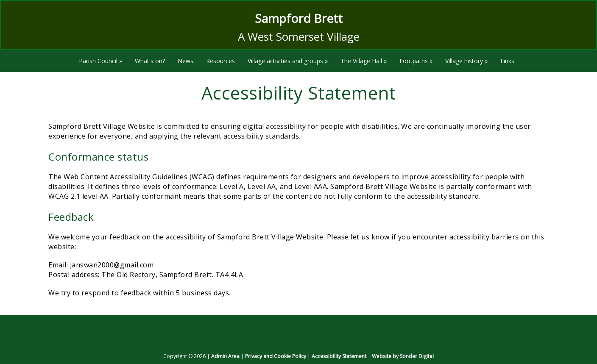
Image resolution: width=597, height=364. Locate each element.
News (186, 61)
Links (507, 61)
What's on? (150, 61)
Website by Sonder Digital (403, 356)
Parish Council (100, 61)
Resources (220, 61)
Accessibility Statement (339, 356)
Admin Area (225, 356)
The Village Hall (364, 61)
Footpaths (416, 61)
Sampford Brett (299, 18)
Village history (466, 61)
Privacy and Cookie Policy (276, 356)
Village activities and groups (288, 61)
